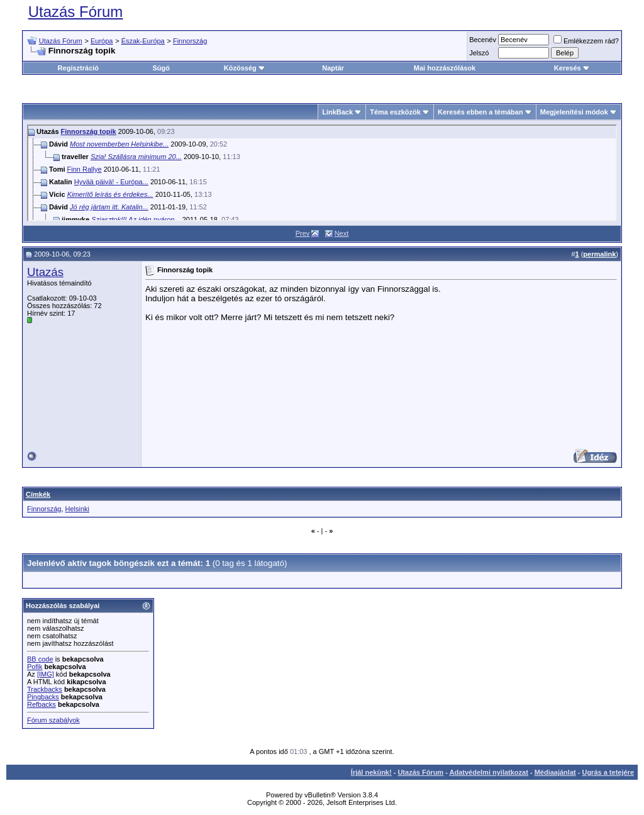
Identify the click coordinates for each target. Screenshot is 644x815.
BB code (40, 659)
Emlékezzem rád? (586, 41)
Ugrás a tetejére (608, 772)
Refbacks (42, 704)
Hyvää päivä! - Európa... (111, 182)
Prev (303, 233)
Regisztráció (78, 68)
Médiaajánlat (555, 772)
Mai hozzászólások (445, 68)
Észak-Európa (143, 41)
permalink (599, 254)
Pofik (35, 667)
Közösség (245, 68)
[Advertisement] (532, 363)
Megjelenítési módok (574, 112)
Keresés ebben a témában (480, 112)
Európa (102, 41)
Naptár (333, 68)
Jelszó (479, 53)
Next (342, 233)
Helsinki (78, 509)
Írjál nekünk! (371, 772)
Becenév (483, 40)
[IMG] (46, 674)
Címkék (38, 494)
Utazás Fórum (76, 12)
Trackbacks (45, 689)
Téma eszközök (395, 112)
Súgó (161, 68)
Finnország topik (89, 131)
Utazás (45, 272)
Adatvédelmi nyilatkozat (489, 772)
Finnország (190, 41)
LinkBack (337, 112)
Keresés (572, 68)
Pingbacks (43, 697)
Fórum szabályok (53, 720)
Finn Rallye (85, 169)
